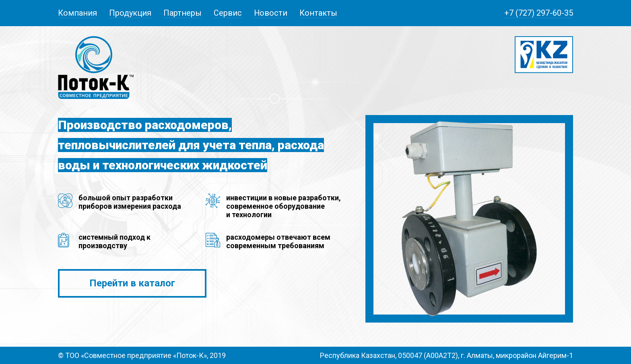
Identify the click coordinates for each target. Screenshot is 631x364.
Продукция (130, 13)
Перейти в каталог (132, 283)
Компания (77, 13)
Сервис (228, 13)
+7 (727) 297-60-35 (539, 13)
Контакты (318, 13)
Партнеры (182, 13)
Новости (271, 13)
